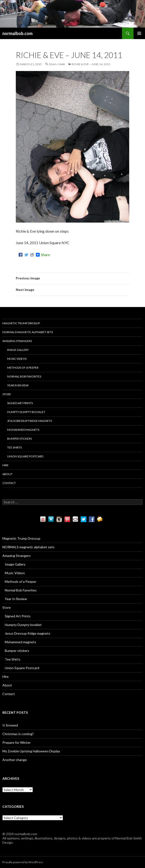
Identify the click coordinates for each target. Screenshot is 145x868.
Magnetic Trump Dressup (21, 323)
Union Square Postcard (25, 456)
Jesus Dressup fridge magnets (30, 421)
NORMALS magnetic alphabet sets (28, 332)
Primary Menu (139, 33)
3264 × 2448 (57, 64)
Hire (6, 465)
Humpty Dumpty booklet (26, 412)
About (7, 474)
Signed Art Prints (20, 403)
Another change (15, 760)
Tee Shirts (14, 447)
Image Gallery (18, 350)
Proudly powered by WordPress (23, 862)
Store (7, 394)
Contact (9, 483)
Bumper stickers (20, 439)
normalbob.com (17, 33)
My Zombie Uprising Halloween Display (31, 751)
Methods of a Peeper (23, 368)
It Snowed (10, 725)
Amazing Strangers (17, 341)
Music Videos (17, 359)
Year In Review (18, 385)
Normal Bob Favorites (24, 376)
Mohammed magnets (23, 430)
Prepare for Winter (17, 742)
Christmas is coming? (18, 734)
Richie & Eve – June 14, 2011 (91, 64)
